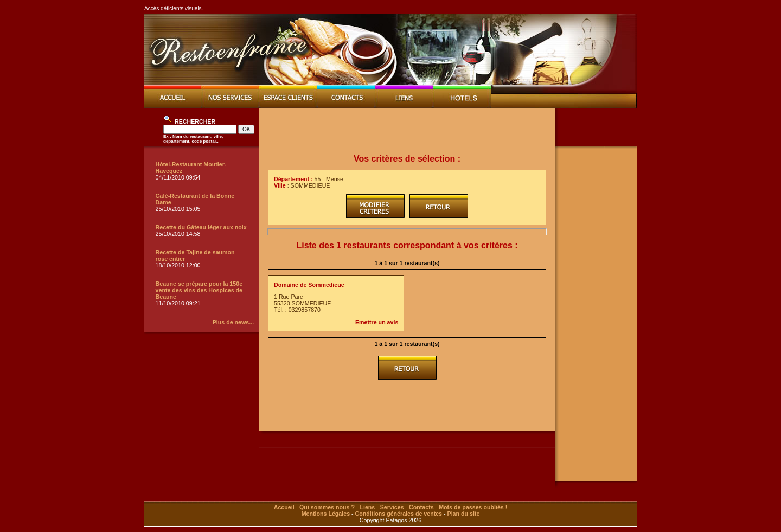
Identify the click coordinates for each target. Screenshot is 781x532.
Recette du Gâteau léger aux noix (201, 227)
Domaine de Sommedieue (309, 285)
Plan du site (464, 514)
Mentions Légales (326, 514)
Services (392, 507)
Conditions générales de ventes (399, 514)
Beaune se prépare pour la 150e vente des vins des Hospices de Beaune (199, 290)
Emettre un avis (377, 322)
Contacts (421, 507)
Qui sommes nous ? (327, 507)
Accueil (284, 507)
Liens (367, 507)
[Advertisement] (407, 131)
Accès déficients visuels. (174, 8)
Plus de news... (233, 322)
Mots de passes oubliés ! (473, 507)
